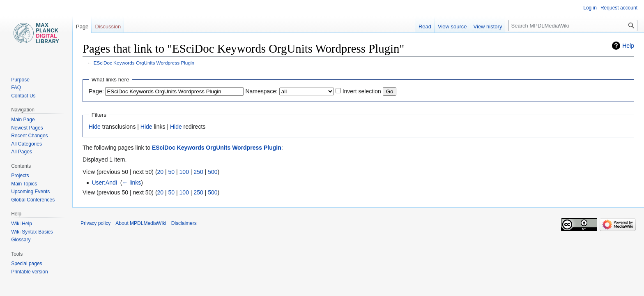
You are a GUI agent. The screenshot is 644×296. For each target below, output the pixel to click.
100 (184, 172)
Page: (96, 91)
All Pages (22, 152)
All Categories (26, 144)
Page (82, 27)
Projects (20, 176)
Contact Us (23, 96)
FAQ (16, 88)
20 (161, 172)
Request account (619, 8)
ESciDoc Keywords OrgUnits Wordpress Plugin (144, 63)
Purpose (20, 80)
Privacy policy (95, 223)
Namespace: (261, 91)
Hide (95, 127)
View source (452, 27)
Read (425, 27)
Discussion (108, 27)
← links (131, 183)
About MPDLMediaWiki (141, 223)
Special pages (26, 264)
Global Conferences (33, 200)
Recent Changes (29, 136)
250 (198, 172)
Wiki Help (22, 224)
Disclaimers (184, 223)
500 (213, 172)
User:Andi (104, 183)
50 (172, 172)
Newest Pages (27, 128)
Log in (590, 8)
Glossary (21, 240)
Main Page (23, 120)
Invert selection (362, 91)
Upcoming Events (30, 192)
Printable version (29, 272)
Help (628, 46)
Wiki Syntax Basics (32, 232)
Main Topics (24, 184)
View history (488, 27)
